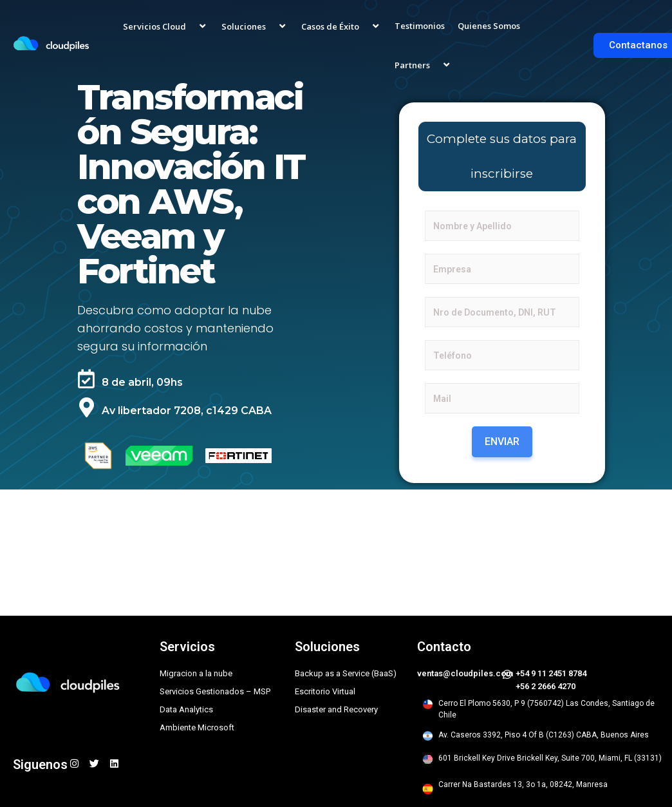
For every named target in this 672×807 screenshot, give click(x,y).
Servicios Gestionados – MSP (215, 691)
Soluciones (255, 26)
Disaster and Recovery (336, 709)
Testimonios (420, 26)
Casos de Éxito (341, 26)
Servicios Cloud (166, 26)
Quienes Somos (489, 26)
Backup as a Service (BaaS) (346, 673)
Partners (424, 64)
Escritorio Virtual (325, 691)
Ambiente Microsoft (197, 727)
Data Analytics (186, 709)
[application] (191, 26)
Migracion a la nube (196, 673)
